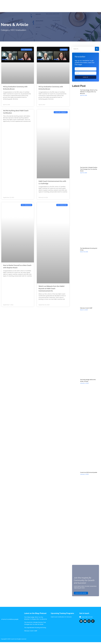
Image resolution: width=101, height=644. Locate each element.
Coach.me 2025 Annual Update (89, 472)
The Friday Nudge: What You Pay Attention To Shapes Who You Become (90, 92)
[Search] (97, 49)
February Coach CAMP (87, 308)
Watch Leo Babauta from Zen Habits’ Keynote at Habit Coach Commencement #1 (51, 289)
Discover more (81, 595)
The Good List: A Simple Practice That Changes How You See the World (89, 169)
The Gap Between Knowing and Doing (35, 629)
